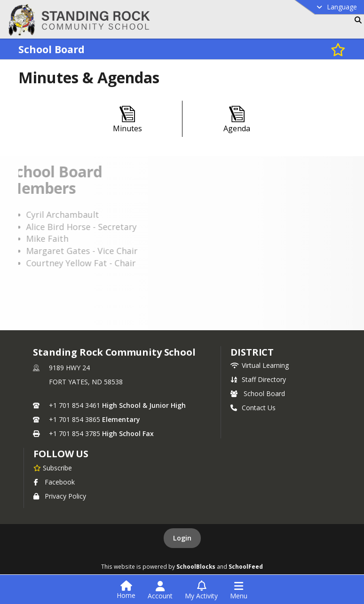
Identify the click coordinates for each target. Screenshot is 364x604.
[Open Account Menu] (160, 590)
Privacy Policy (60, 496)
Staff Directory (258, 379)
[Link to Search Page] (356, 20)
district (252, 352)
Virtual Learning (260, 365)
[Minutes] (127, 120)
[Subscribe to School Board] (338, 49)
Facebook (54, 482)
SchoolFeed (246, 566)
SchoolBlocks (196, 566)
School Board (258, 393)
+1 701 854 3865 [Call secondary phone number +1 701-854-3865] (75, 419)
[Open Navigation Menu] (239, 590)
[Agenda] (237, 120)
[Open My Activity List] (201, 590)
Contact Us (253, 408)
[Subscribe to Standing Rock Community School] (53, 468)
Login (182, 538)
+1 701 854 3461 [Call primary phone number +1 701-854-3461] (75, 405)
